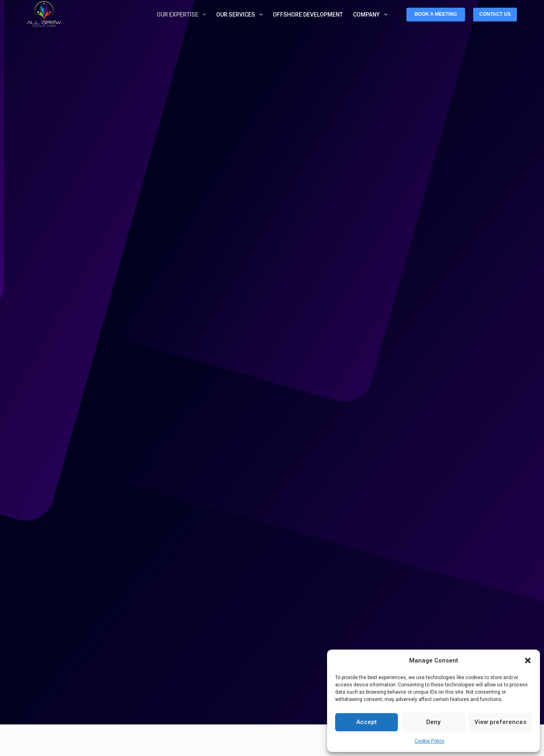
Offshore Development (308, 15)
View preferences (500, 722)
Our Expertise (183, 15)
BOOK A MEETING (436, 14)
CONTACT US (495, 14)
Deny (433, 722)
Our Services (241, 15)
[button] (528, 660)
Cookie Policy (429, 741)
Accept (367, 722)
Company (372, 15)
